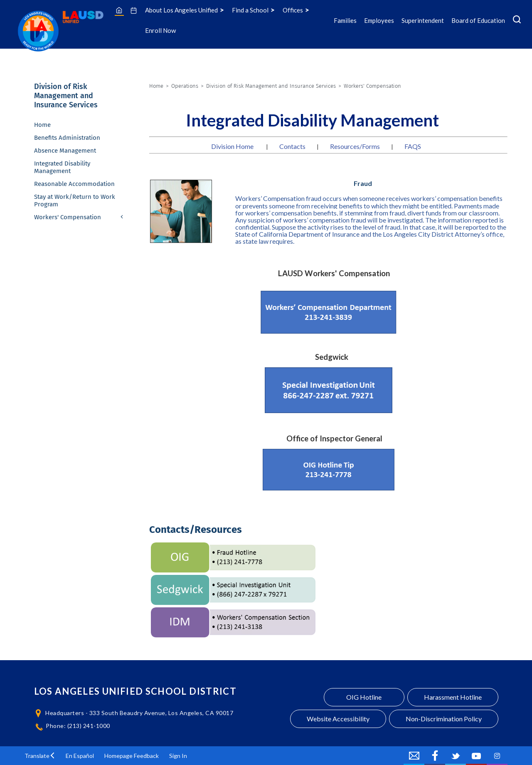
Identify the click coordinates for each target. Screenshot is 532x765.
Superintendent (423, 20)
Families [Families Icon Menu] (345, 20)
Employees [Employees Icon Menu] (379, 20)
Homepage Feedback (132, 756)
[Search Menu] (517, 20)
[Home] (119, 10)
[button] (40, 756)
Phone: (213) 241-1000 (78, 726)
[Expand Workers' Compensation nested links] (122, 218)
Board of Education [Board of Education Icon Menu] (478, 20)
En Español (80, 756)
